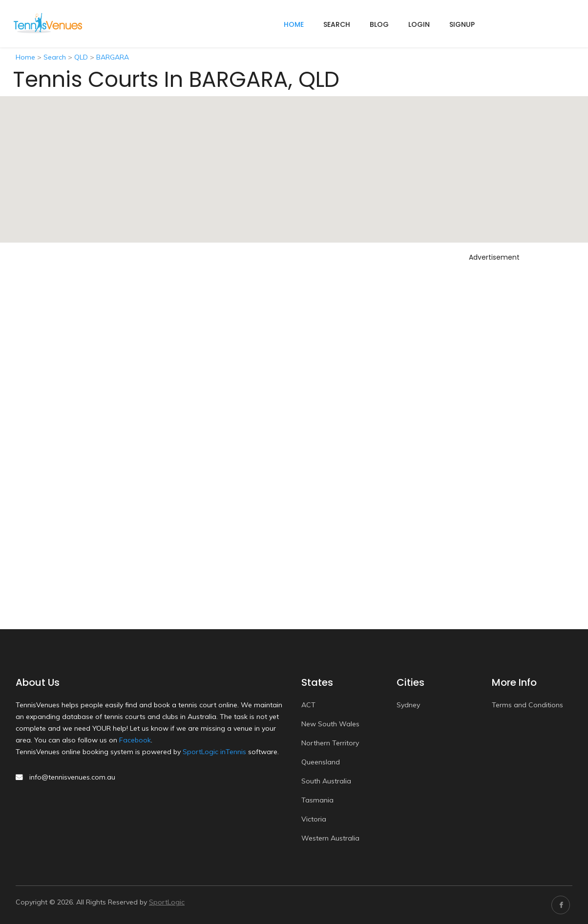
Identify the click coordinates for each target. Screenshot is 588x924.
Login (419, 24)
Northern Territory (330, 743)
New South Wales (330, 724)
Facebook (135, 740)
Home (25, 57)
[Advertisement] (494, 411)
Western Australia (330, 838)
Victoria (314, 819)
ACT (308, 705)
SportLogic (167, 902)
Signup (462, 24)
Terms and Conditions (527, 705)
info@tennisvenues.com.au (72, 777)
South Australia (326, 781)
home (294, 24)
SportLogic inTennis (214, 752)
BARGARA (113, 57)
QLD (81, 57)
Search (337, 24)
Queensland (321, 762)
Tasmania (317, 800)
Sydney (408, 705)
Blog (379, 24)
